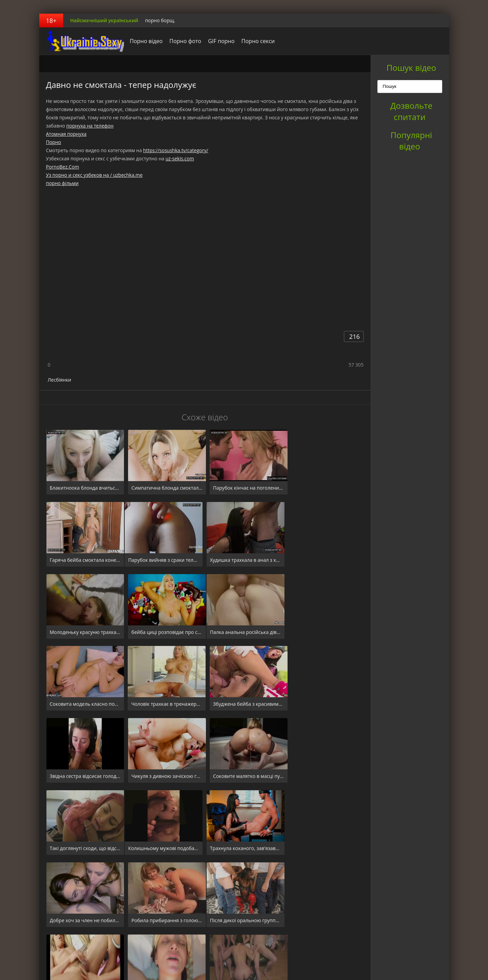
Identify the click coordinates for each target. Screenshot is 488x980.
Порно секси (256, 41)
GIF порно (220, 41)
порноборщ (82, 41)
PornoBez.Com (63, 167)
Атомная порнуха (66, 134)
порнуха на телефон (90, 126)
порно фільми (62, 183)
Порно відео (144, 41)
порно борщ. (160, 20)
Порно (54, 142)
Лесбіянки (60, 380)
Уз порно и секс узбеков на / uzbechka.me (94, 175)
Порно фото (184, 41)
